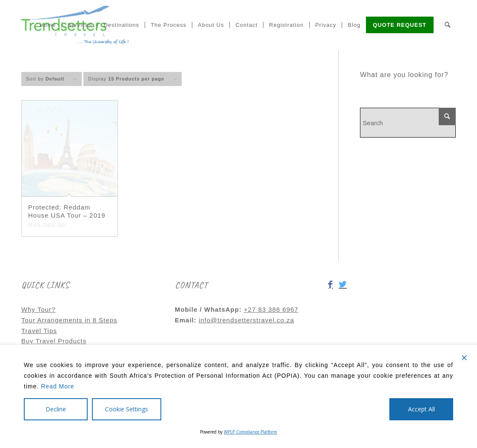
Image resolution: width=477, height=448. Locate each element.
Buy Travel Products (54, 341)
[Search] (447, 25)
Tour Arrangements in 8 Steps (69, 320)
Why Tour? (38, 309)
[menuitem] (48, 25)
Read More (57, 386)
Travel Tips (39, 331)
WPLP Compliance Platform (250, 432)
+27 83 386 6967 (271, 309)
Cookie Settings (127, 409)
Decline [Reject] (56, 409)
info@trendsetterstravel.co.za (246, 320)
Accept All (421, 409)
